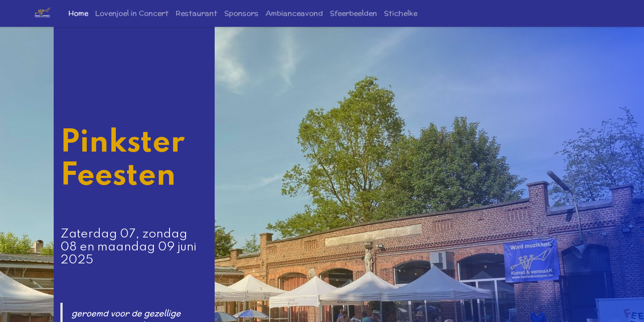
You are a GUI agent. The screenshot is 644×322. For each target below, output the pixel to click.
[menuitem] (78, 13)
